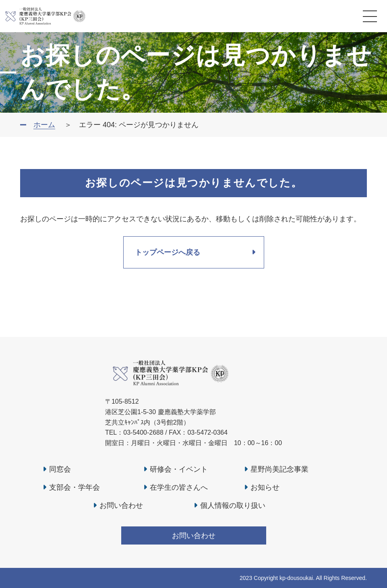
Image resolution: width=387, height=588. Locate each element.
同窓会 (60, 469)
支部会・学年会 (75, 487)
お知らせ (265, 487)
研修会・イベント (179, 469)
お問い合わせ (121, 505)
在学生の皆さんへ (179, 487)
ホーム (44, 125)
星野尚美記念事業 (279, 469)
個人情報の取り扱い (233, 505)
